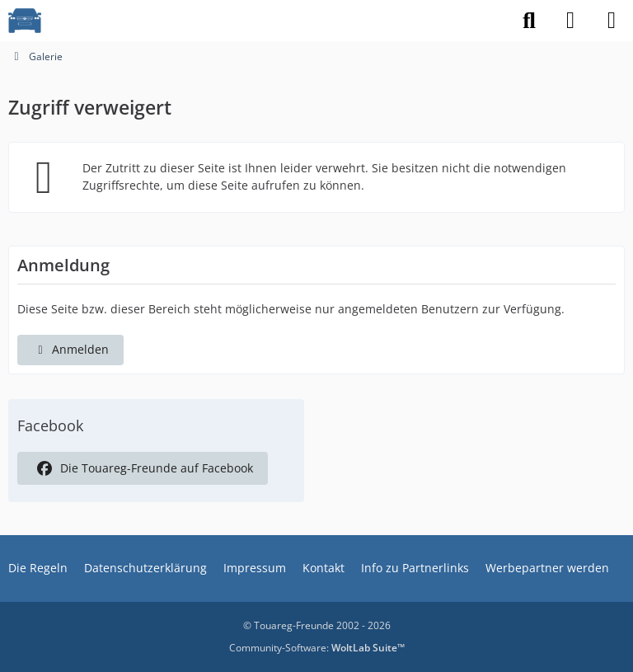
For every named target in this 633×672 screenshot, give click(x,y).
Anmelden (70, 349)
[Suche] (529, 21)
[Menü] (612, 21)
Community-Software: (317, 648)
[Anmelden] (570, 21)
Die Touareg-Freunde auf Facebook (143, 468)
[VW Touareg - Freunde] (25, 21)
